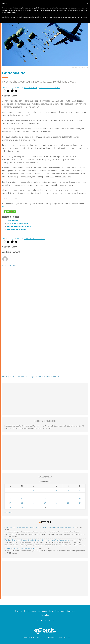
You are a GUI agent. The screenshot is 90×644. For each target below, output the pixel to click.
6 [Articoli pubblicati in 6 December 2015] (80, 490)
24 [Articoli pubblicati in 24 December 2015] (45, 503)
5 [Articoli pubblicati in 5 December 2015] (68, 490)
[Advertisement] (45, 358)
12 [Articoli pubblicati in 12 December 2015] (68, 495)
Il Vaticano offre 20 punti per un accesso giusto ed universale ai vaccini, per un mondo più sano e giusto (40, 527)
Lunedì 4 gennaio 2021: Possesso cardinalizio (20, 548)
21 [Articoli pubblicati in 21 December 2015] (10, 503)
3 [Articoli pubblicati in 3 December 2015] (45, 490)
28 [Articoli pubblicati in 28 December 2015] (10, 507)
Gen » (11, 512)
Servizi (51, 611)
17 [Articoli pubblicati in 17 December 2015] (45, 499)
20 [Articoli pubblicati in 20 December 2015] (80, 499)
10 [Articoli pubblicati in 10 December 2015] (45, 495)
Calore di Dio (13, 220)
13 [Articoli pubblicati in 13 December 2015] (80, 495)
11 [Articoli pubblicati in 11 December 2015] (57, 495)
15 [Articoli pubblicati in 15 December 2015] (22, 499)
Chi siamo (18, 611)
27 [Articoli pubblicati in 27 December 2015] (80, 503)
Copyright (71, 611)
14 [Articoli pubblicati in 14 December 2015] (10, 499)
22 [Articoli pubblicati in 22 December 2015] (22, 503)
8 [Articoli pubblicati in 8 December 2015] (22, 495)
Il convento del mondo (17, 229)
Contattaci (45, 615)
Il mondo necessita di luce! (19, 226)
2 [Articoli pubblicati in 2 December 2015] (33, 490)
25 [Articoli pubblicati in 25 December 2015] (57, 503)
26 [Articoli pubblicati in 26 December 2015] (68, 503)
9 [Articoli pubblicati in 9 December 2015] (33, 495)
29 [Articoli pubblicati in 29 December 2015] (22, 507)
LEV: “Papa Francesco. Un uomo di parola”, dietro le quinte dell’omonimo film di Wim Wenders (37, 540)
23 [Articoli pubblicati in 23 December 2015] (33, 503)
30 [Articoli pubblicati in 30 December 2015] (33, 507)
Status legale (60, 611)
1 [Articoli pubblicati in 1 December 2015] (22, 490)
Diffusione (32, 611)
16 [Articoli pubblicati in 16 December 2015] (33, 499)
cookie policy (11, 13)
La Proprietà (42, 611)
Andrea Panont (30, 88)
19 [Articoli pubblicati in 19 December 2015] (68, 499)
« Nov (6, 512)
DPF (25, 611)
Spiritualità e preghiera (50, 88)
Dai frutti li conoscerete (18, 223)
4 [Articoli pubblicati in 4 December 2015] (57, 490)
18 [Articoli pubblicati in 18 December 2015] (57, 499)
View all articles (9, 266)
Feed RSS (46, 522)
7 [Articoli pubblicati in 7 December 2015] (10, 495)
